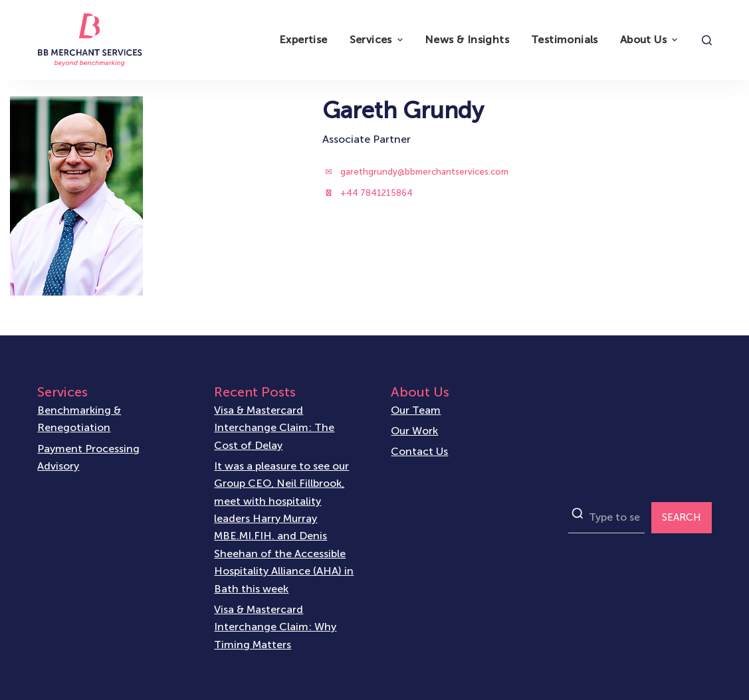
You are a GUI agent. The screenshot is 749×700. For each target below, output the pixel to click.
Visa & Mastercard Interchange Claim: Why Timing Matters (275, 627)
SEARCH (682, 517)
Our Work (414, 431)
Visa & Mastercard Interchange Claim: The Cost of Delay (274, 428)
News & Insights (467, 40)
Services (378, 40)
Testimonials (565, 40)
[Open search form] (707, 40)
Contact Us (419, 451)
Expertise (303, 40)
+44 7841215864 (376, 193)
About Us (650, 40)
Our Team (416, 410)
